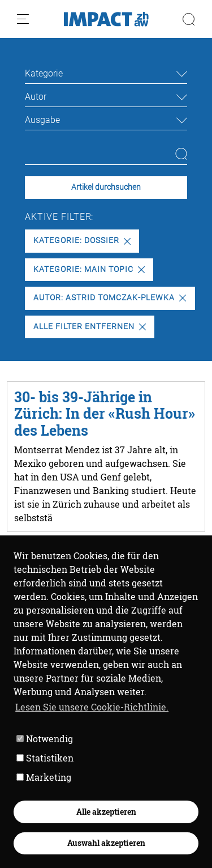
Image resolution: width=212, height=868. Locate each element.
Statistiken (45, 758)
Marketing (44, 777)
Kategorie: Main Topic (89, 269)
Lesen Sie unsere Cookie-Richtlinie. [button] (92, 707)
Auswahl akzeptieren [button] (106, 843)
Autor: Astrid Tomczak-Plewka (110, 298)
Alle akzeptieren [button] (106, 812)
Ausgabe (42, 120)
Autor (36, 97)
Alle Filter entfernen (89, 327)
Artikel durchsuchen (106, 187)
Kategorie (44, 73)
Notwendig (45, 739)
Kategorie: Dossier (82, 241)
